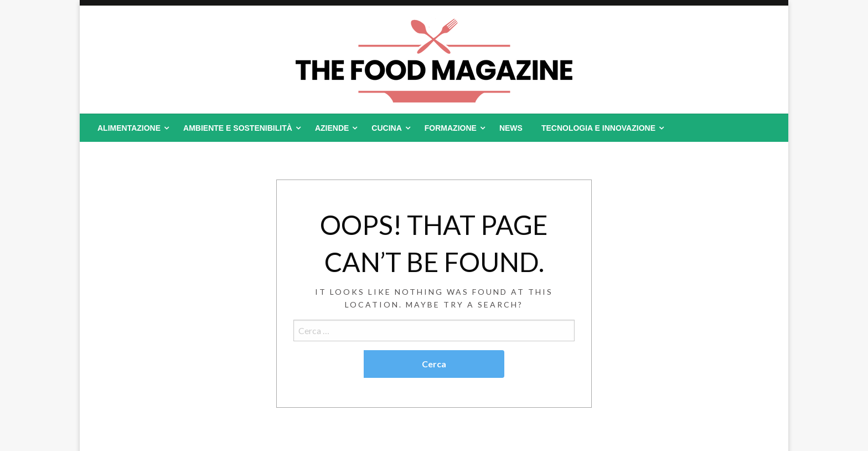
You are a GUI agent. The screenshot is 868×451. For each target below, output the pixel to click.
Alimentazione (129, 128)
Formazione (451, 128)
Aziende (332, 128)
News (511, 128)
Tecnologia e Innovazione (598, 128)
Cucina (386, 128)
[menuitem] (131, 128)
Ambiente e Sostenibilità (238, 128)
